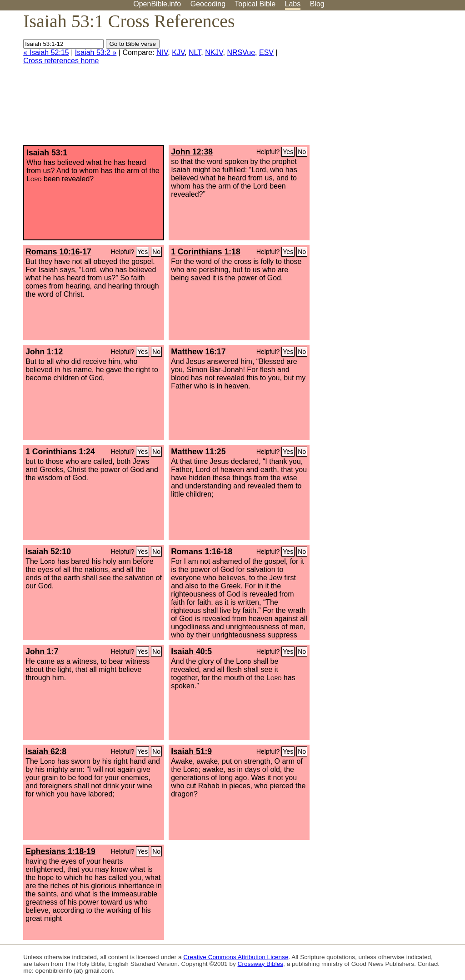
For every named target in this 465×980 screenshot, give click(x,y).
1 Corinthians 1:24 (60, 452)
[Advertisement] (373, 81)
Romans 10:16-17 (58, 252)
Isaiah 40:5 (191, 652)
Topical (255, 4)
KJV (178, 52)
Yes (288, 152)
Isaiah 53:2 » (96, 52)
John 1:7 (42, 652)
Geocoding (208, 4)
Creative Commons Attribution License (236, 957)
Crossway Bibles (260, 964)
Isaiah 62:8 (46, 751)
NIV (162, 52)
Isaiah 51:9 (191, 751)
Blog (317, 4)
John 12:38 (192, 152)
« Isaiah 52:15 (46, 52)
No (302, 152)
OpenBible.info (157, 4)
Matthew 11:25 (198, 452)
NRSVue (241, 52)
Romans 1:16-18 (202, 552)
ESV (266, 52)
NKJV (214, 52)
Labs (293, 4)
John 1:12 (44, 352)
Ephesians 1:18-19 (60, 851)
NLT (195, 52)
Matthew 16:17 (198, 352)
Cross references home (61, 61)
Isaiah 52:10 (48, 552)
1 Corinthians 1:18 (206, 252)
